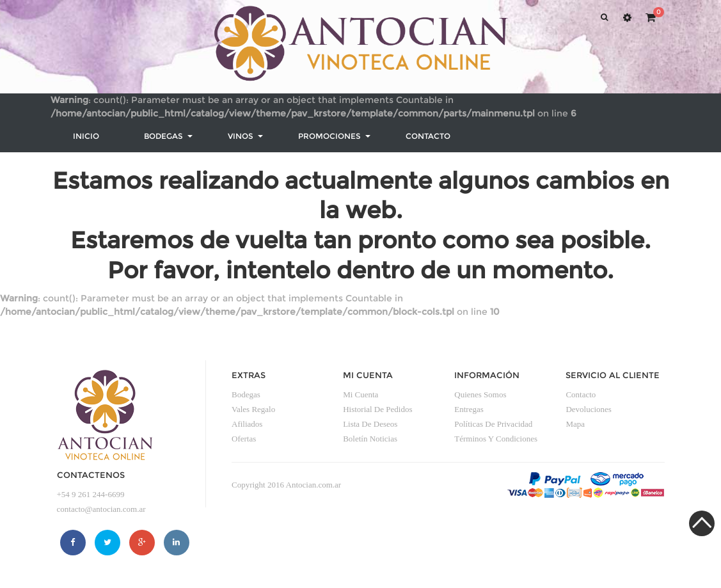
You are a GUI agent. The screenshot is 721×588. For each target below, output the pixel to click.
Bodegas (246, 394)
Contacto (581, 394)
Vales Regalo (253, 409)
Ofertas (244, 439)
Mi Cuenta (360, 394)
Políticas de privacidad (493, 424)
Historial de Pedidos (377, 409)
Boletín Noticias (370, 439)
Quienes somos (480, 394)
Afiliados (247, 424)
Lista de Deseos (370, 424)
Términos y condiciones (496, 439)
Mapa (575, 424)
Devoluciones (588, 409)
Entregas (469, 409)
